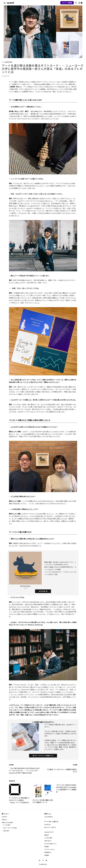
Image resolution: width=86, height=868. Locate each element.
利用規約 (47, 847)
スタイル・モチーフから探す (10, 828)
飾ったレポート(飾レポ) (50, 827)
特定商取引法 (48, 852)
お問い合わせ (48, 841)
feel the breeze (25, 586)
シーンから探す (7, 825)
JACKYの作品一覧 (43, 591)
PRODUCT (4, 820)
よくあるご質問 (48, 838)
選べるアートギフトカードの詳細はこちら (43, 756)
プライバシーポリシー (50, 849)
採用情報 (47, 855)
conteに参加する (49, 817)
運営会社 (47, 835)
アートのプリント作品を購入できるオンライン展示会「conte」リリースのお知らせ (19, 800)
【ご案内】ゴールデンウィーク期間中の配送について (62, 771)
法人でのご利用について (50, 844)
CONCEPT (4, 817)
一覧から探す (6, 831)
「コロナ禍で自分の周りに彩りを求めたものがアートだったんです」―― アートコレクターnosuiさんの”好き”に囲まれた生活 (24, 771)
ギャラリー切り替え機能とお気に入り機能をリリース (43, 801)
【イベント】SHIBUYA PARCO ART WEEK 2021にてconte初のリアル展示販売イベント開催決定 (66, 788)
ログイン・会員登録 (67, 3)
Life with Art (8, 62)
